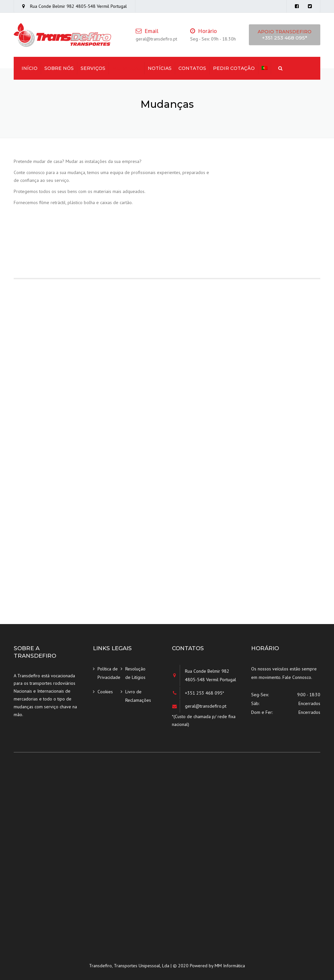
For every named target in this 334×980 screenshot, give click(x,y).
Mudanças (127, 68)
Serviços (93, 68)
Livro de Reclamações (137, 696)
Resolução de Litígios (135, 673)
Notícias (160, 68)
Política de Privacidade (109, 673)
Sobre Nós (59, 68)
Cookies (105, 692)
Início (30, 68)
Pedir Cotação (234, 68)
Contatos (192, 68)
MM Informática (230, 966)
